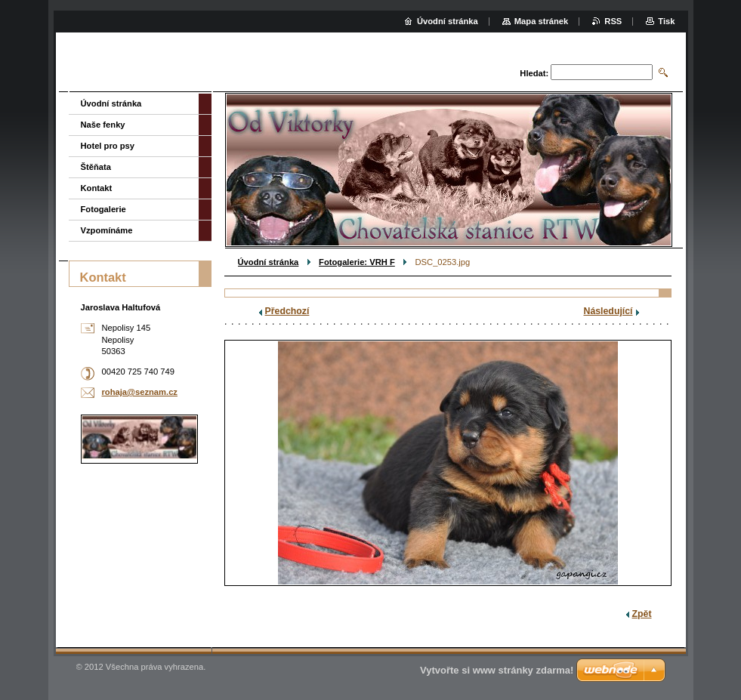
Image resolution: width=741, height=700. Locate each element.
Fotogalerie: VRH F (357, 262)
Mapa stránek (542, 21)
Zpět (642, 614)
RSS (613, 21)
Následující (608, 311)
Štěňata (96, 167)
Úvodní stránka (269, 262)
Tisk (666, 21)
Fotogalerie (103, 209)
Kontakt (97, 188)
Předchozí (287, 311)
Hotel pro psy (108, 146)
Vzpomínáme (107, 230)
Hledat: (534, 73)
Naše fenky (103, 125)
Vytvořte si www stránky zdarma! (497, 670)
